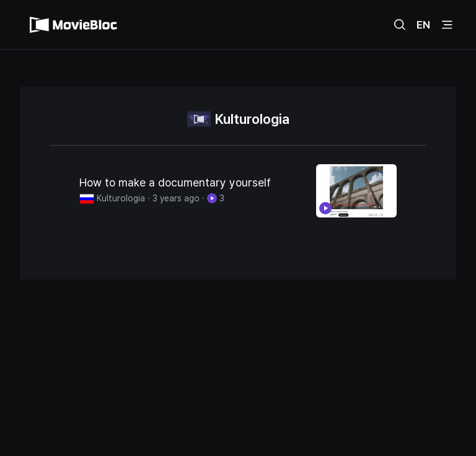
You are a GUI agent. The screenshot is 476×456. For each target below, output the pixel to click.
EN (423, 25)
